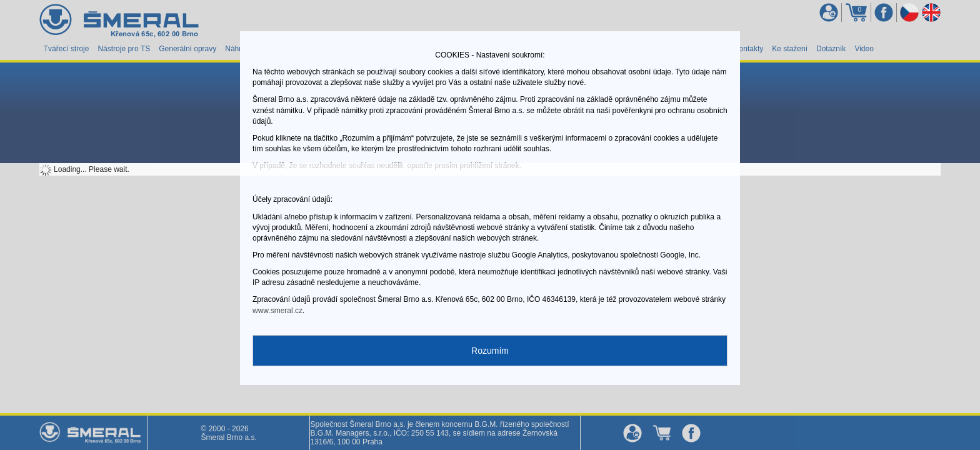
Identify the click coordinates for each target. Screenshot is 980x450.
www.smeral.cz (277, 311)
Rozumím (490, 351)
